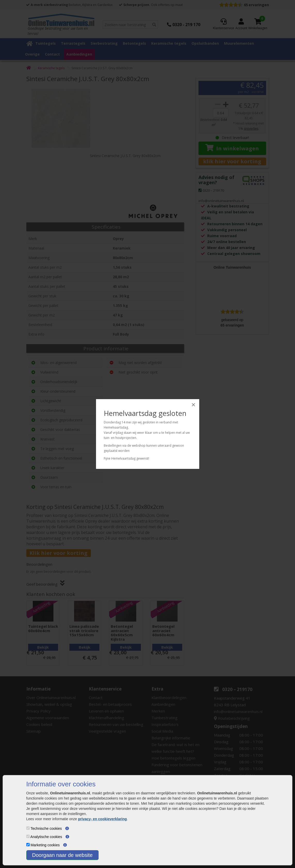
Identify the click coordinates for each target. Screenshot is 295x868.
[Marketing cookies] (28, 845)
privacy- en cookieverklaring (102, 819)
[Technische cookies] (28, 828)
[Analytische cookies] (28, 836)
